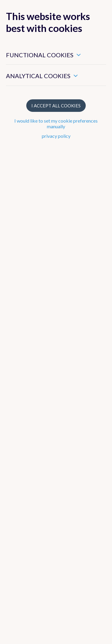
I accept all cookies (56, 106)
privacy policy (56, 136)
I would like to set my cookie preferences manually (56, 123)
